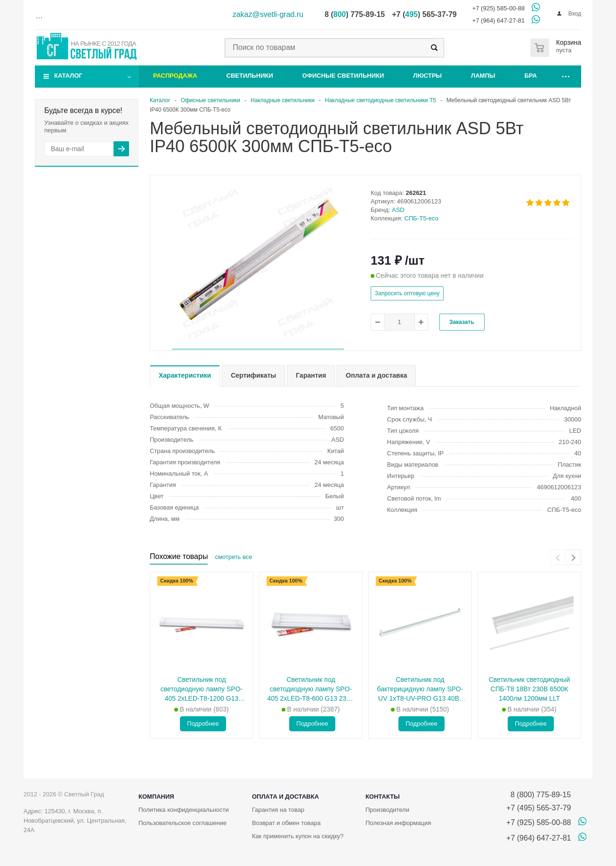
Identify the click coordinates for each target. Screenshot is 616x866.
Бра (531, 76)
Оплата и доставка (285, 797)
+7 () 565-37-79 (424, 14)
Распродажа (175, 76)
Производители (387, 810)
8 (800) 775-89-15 (539, 795)
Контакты (383, 797)
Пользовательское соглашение (182, 823)
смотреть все (233, 557)
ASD (398, 210)
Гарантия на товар (278, 810)
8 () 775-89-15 (355, 14)
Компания (156, 797)
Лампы (483, 76)
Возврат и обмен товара (286, 823)
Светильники (250, 76)
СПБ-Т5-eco (421, 218)
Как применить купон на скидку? (298, 836)
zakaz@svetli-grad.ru (268, 14)
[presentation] (558, 557)
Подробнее (203, 724)
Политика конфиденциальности (184, 810)
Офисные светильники (343, 76)
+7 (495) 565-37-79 (539, 808)
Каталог (68, 76)
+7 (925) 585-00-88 (499, 8)
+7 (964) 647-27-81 (499, 20)
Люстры (427, 76)
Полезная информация (398, 823)
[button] (258, 349)
